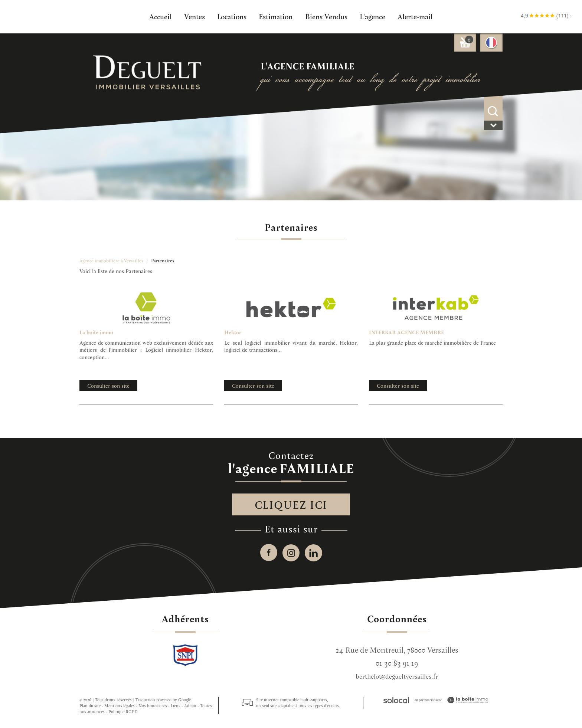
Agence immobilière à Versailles (111, 261)
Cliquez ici (291, 505)
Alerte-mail (415, 16)
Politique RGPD (123, 712)
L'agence (372, 16)
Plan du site (90, 706)
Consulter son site (108, 386)
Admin (190, 706)
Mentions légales (120, 706)
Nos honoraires (153, 706)
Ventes (194, 16)
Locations (232, 16)
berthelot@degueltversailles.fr (397, 677)
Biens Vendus (326, 16)
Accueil (161, 16)
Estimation (276, 16)
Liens (176, 706)
